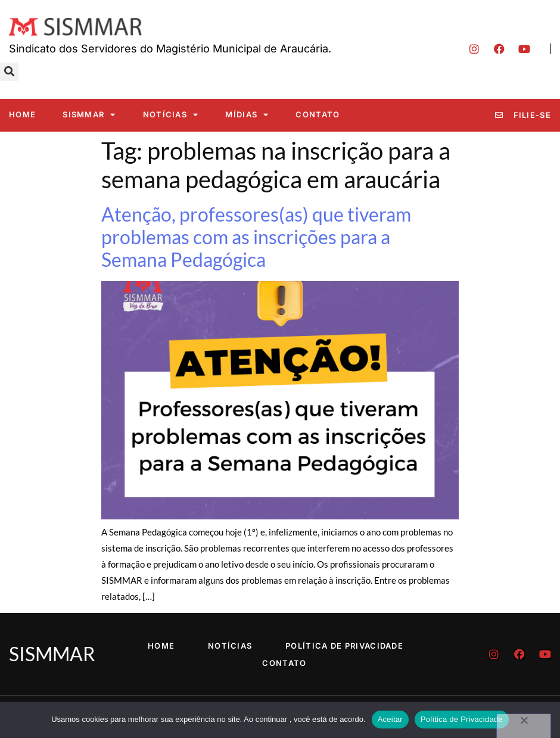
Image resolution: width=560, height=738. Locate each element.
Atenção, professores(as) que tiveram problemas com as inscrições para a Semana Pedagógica (256, 237)
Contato (318, 114)
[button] (9, 72)
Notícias (171, 115)
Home (22, 114)
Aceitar (390, 719)
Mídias (247, 115)
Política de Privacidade (344, 646)
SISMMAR (89, 115)
